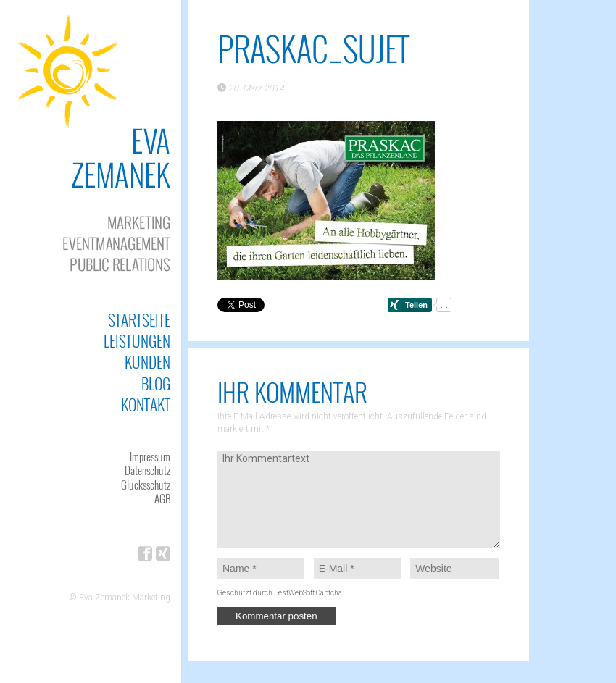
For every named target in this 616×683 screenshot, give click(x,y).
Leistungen (137, 341)
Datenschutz (147, 470)
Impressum (150, 456)
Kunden (147, 362)
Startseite (139, 320)
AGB (162, 498)
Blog (156, 384)
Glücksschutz (146, 485)
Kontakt (146, 405)
